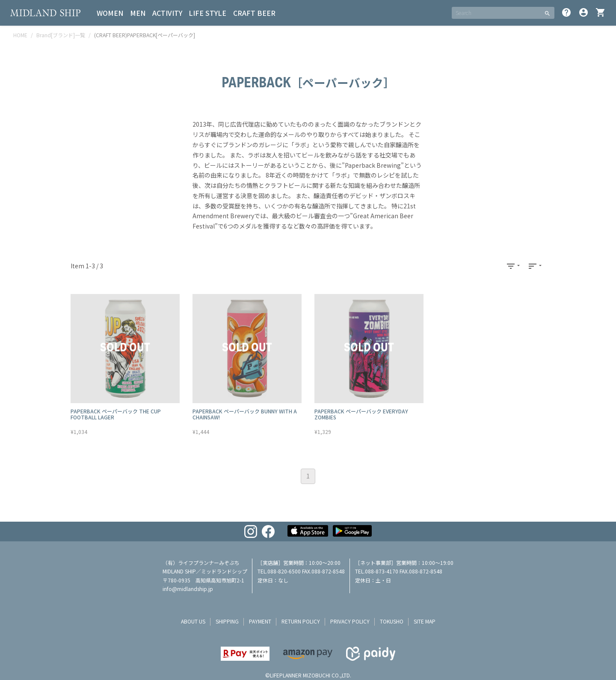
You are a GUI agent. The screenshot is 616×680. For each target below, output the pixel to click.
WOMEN (110, 13)
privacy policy (350, 621)
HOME (20, 35)
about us (193, 621)
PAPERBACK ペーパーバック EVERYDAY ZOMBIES (361, 414)
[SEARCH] (496, 13)
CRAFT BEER (255, 13)
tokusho (392, 621)
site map (425, 621)
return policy (301, 621)
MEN (138, 13)
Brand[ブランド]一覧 (61, 35)
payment (260, 621)
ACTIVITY (168, 13)
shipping (227, 621)
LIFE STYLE (208, 13)
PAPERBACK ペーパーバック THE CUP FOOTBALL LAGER (116, 414)
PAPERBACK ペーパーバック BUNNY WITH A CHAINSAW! (245, 414)
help (566, 12)
